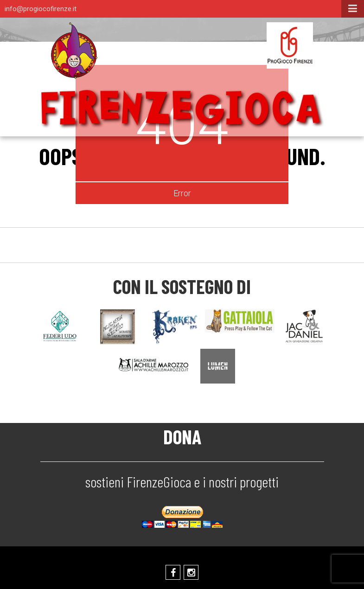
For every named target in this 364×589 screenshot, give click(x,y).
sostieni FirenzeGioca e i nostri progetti (182, 481)
